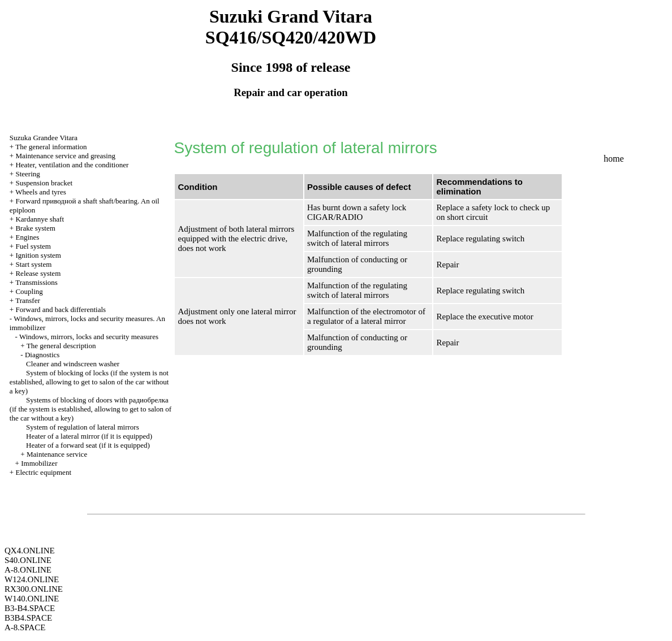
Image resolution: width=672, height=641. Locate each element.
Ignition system (38, 255)
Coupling (29, 291)
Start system (33, 264)
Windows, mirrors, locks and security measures (89, 337)
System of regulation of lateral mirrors (83, 427)
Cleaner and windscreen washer (73, 364)
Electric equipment (43, 472)
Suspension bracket (44, 183)
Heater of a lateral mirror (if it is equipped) (89, 436)
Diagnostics (42, 355)
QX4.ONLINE (30, 551)
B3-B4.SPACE (30, 608)
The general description (61, 346)
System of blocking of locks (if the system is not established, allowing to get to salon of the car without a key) (89, 382)
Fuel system (33, 246)
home (614, 159)
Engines (27, 237)
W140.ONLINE (32, 599)
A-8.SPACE (25, 627)
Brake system (35, 228)
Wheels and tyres (41, 192)
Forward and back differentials (61, 309)
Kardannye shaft (40, 219)
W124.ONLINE (32, 579)
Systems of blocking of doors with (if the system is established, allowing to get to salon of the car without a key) (91, 409)
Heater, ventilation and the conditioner (72, 165)
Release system (38, 273)
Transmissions (36, 282)
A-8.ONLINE (28, 570)
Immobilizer (39, 463)
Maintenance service (57, 454)
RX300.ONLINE (34, 589)
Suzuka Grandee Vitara (44, 138)
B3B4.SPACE (28, 618)
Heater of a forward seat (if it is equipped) (88, 445)
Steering (27, 174)
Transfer (28, 300)
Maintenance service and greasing (65, 156)
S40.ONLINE (28, 560)
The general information (51, 147)
